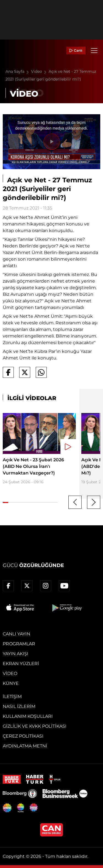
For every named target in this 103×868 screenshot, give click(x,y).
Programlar (19, 644)
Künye (11, 683)
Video (40, 71)
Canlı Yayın (16, 634)
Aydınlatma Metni (25, 746)
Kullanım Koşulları (28, 716)
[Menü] (94, 51)
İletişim (12, 697)
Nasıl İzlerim (19, 706)
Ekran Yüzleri (21, 664)
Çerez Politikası (23, 736)
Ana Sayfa (18, 71)
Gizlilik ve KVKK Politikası (35, 726)
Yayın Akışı (16, 654)
